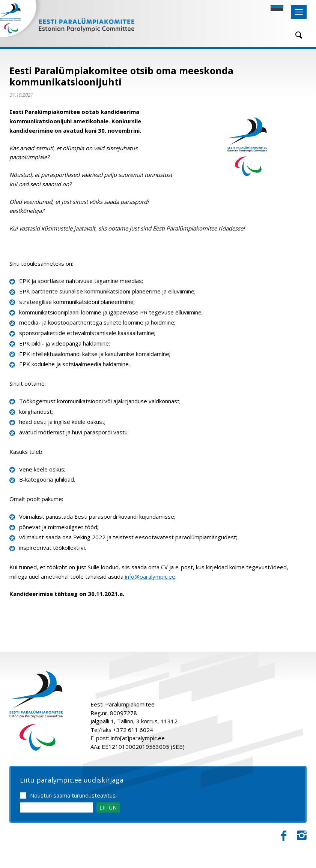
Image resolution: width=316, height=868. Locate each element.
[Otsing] (296, 35)
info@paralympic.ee (149, 576)
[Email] (56, 807)
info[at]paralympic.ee (138, 738)
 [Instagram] (302, 836)
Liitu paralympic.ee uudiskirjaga (72, 780)
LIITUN (108, 807)
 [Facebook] (284, 836)
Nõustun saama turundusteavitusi (73, 795)
